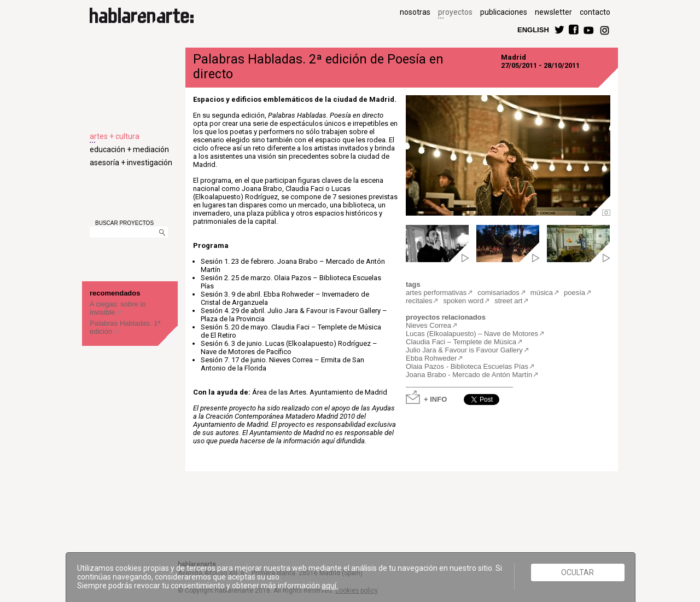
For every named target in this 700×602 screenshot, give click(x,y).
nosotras (415, 12)
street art (508, 301)
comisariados (498, 293)
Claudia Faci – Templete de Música (461, 342)
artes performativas (436, 293)
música (542, 293)
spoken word (463, 301)
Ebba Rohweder (431, 358)
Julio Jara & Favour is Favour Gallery (464, 350)
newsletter (553, 12)
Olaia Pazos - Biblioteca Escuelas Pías (467, 366)
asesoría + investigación (131, 163)
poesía (574, 293)
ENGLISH (533, 29)
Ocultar (577, 572)
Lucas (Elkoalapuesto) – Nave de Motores (472, 334)
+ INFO (435, 399)
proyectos (455, 12)
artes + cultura (115, 136)
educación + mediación (129, 149)
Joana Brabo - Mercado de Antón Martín (469, 375)
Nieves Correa (428, 325)
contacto (595, 12)
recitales (419, 301)
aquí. (330, 586)
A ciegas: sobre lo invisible (118, 308)
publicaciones (504, 12)
